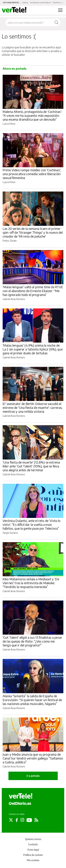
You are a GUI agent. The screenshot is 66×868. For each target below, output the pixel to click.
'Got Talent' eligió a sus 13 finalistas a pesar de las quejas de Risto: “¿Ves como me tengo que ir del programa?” (32, 641)
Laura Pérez (9, 124)
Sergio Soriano (10, 533)
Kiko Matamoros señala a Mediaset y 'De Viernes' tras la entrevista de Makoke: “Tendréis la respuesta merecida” (31, 583)
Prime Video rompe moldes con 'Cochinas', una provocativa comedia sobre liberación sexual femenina (32, 174)
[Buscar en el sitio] (29, 23)
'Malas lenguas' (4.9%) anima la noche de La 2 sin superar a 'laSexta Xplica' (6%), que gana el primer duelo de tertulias (33, 349)
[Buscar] (56, 23)
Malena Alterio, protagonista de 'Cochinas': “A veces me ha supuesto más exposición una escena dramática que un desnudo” (32, 115)
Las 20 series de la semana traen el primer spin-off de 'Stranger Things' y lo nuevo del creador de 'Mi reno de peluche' (33, 232)
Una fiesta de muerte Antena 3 (41, 3)
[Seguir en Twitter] (11, 820)
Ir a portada (33, 776)
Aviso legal (33, 850)
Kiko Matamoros (59, 3)
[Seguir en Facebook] (17, 820)
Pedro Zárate (10, 241)
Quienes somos (33, 839)
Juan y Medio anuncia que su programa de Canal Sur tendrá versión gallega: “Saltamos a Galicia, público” (33, 758)
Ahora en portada (15, 69)
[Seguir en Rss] (36, 820)
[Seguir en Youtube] (29, 820)
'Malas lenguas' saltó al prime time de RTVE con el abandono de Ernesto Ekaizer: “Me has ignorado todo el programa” (33, 291)
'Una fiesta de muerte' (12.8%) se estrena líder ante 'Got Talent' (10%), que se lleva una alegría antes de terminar (31, 466)
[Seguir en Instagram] (22, 820)
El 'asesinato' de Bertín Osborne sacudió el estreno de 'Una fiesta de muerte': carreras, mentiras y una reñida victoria (33, 408)
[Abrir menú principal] (60, 10)
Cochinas (25, 3)
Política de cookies (33, 855)
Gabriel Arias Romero (14, 299)
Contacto (33, 844)
